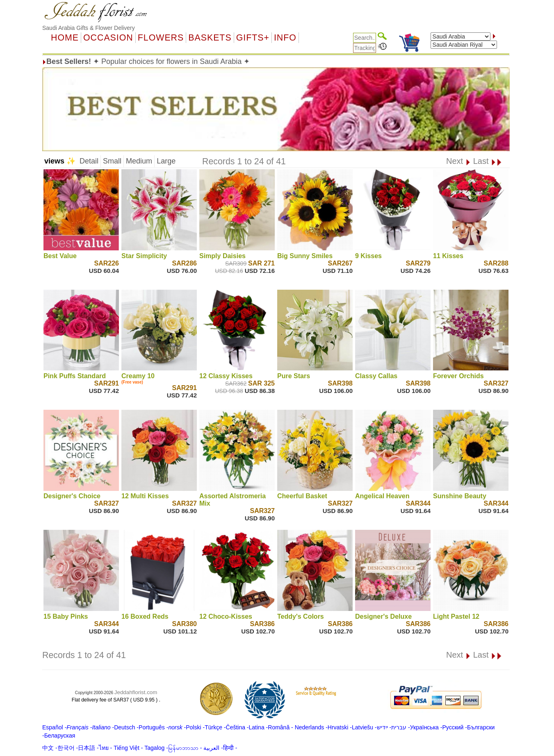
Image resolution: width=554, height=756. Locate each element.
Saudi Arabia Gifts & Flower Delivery (89, 28)
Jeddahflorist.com (136, 692)
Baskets (210, 38)
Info (285, 38)
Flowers (161, 38)
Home (65, 38)
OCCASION (108, 38)
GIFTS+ (253, 38)
